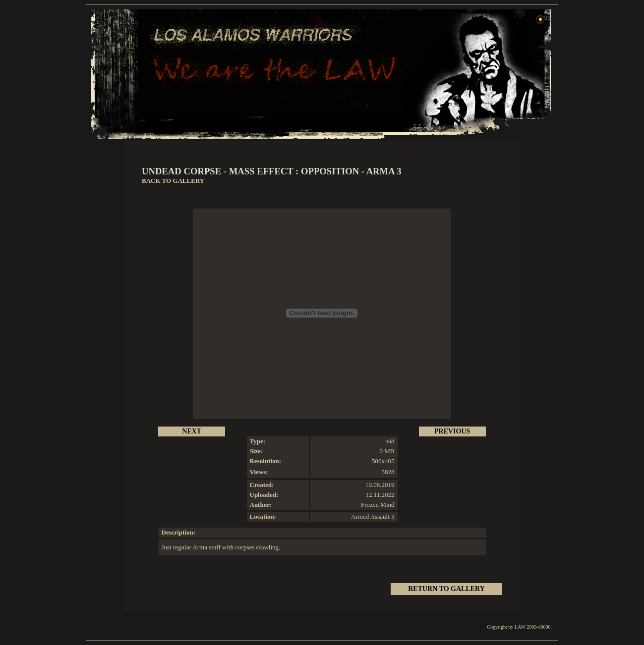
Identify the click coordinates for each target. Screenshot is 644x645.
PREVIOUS (452, 431)
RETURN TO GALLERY (446, 589)
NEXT (192, 431)
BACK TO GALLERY (173, 181)
